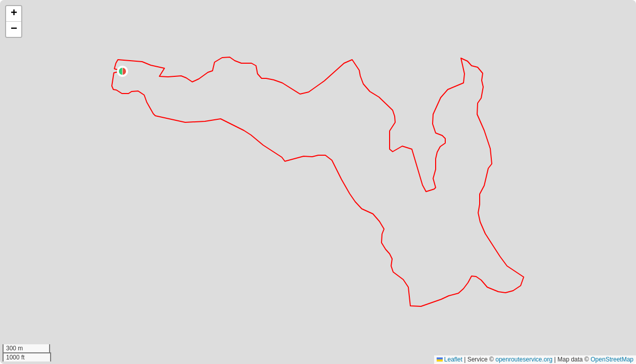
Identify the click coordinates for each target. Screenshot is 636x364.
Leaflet (450, 359)
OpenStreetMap (612, 359)
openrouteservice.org (524, 359)
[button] (122, 71)
